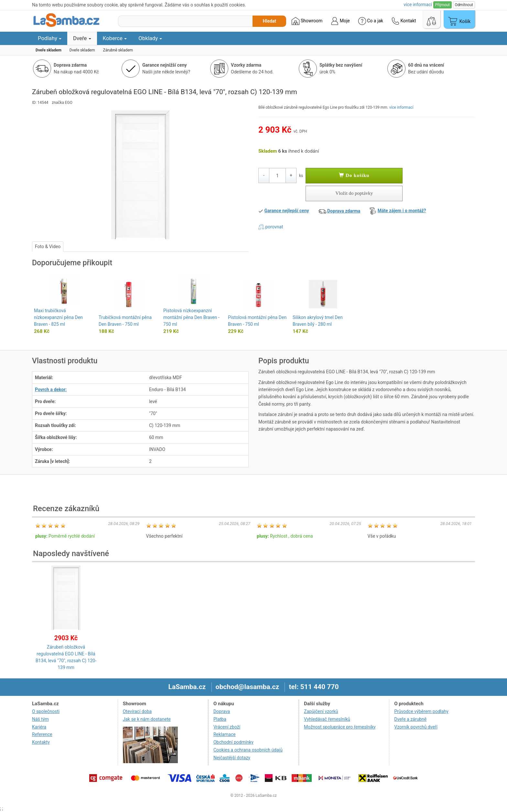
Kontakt (404, 21)
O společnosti (46, 711)
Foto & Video (48, 247)
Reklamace (225, 734)
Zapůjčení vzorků (321, 711)
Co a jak (371, 21)
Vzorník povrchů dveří (416, 727)
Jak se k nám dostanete (147, 719)
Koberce (115, 38)
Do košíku (354, 175)
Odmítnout (464, 5)
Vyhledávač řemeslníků (327, 719)
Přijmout (442, 5)
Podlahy (50, 38)
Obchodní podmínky (233, 742)
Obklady (150, 38)
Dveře (82, 38)
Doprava (222, 711)
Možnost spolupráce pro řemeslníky (340, 727)
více (418, 5)
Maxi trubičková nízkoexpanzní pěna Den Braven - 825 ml (58, 317)
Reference (42, 734)
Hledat (270, 21)
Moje (340, 21)
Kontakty (41, 742)
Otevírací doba (137, 711)
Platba (220, 719)
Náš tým (40, 719)
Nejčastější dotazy (232, 758)
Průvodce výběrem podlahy (421, 711)
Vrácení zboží (227, 727)
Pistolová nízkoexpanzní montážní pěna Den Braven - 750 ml (191, 317)
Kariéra (39, 727)
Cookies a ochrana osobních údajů (248, 750)
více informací (401, 107)
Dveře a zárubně (410, 719)
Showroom (307, 21)
